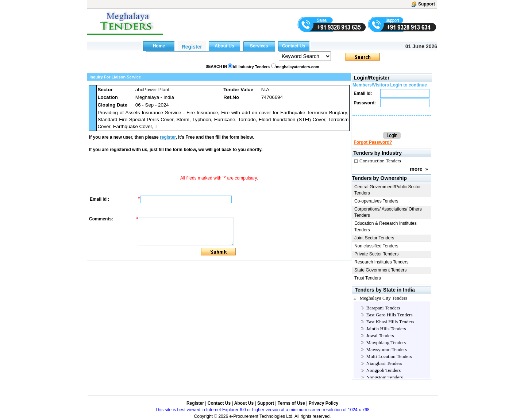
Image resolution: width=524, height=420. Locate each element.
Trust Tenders (368, 278)
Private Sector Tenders (376, 254)
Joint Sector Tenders (374, 238)
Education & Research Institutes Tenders (386, 226)
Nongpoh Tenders (383, 370)
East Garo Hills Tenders (389, 315)
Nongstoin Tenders (384, 377)
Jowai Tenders (380, 336)
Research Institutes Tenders (382, 262)
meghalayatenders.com (297, 67)
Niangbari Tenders (384, 363)
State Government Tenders (380, 270)
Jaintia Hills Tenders (386, 329)
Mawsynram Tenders (386, 349)
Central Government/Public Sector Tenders (388, 190)
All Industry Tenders (251, 67)
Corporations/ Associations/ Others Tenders (388, 212)
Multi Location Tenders (389, 356)
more (416, 169)
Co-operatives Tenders (376, 201)
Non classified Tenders (376, 246)
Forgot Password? (373, 142)
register (168, 137)
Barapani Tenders (383, 308)
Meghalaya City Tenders (383, 298)
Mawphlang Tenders (386, 342)
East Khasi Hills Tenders (390, 322)
